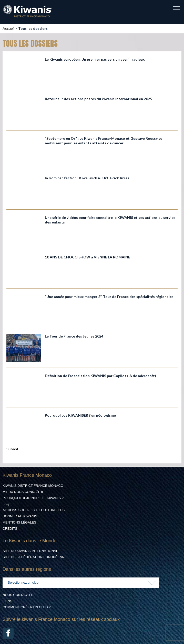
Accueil (8, 28)
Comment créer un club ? (27, 607)
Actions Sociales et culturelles (34, 510)
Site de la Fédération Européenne (35, 557)
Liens (7, 601)
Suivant (12, 449)
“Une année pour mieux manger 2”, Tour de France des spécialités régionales (109, 297)
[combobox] (81, 583)
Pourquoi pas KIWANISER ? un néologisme (80, 415)
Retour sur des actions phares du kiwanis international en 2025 (98, 99)
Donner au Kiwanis (20, 516)
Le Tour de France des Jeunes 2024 (74, 336)
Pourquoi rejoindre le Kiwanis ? (33, 498)
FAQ (6, 504)
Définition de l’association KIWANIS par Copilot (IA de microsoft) (100, 376)
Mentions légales (19, 522)
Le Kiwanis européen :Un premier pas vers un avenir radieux (95, 59)
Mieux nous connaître (23, 492)
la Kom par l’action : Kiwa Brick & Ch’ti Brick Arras (87, 178)
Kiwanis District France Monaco (33, 486)
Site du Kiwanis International (30, 551)
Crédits (10, 529)
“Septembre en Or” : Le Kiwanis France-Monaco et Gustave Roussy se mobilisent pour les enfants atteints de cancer (104, 141)
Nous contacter (18, 595)
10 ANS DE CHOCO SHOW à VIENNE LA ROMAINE (88, 257)
